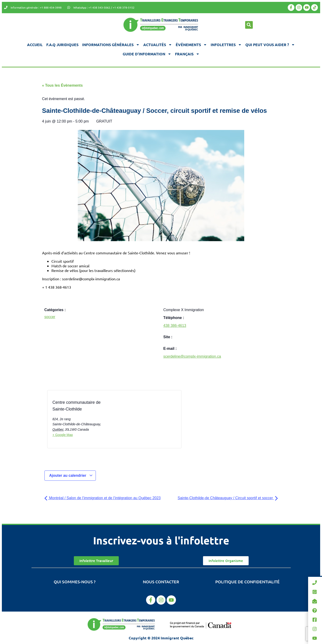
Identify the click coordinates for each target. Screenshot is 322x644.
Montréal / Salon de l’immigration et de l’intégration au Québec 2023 (103, 498)
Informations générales (111, 45)
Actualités (158, 45)
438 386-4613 (175, 326)
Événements (191, 45)
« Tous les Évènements (63, 85)
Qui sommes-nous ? (75, 582)
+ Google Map (63, 435)
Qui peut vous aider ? (270, 45)
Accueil (35, 45)
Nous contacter (161, 582)
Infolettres (226, 45)
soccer (50, 317)
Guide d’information (147, 54)
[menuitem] (187, 54)
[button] (249, 25)
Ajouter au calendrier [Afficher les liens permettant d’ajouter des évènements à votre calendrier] (71, 475)
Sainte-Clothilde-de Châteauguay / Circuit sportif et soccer (228, 498)
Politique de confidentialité (247, 582)
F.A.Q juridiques (62, 45)
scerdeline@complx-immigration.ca (192, 356)
